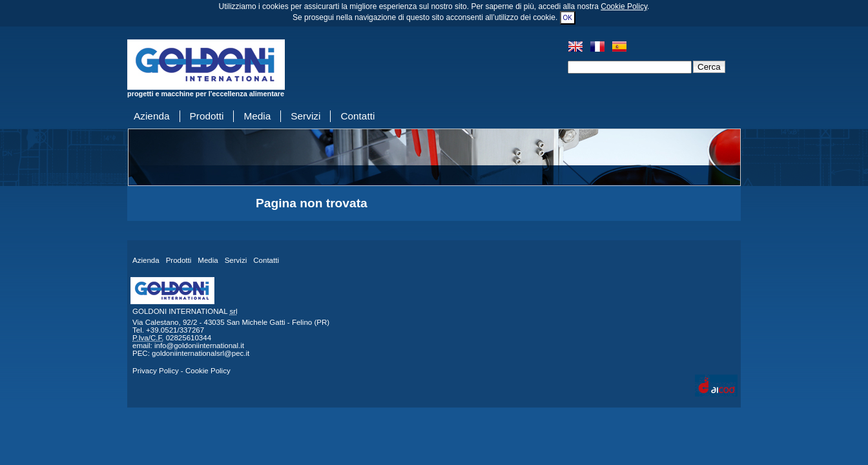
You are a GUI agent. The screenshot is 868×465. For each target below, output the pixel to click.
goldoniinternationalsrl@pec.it (201, 353)
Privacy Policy (156, 371)
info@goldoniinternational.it (199, 346)
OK (568, 18)
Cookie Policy (624, 6)
